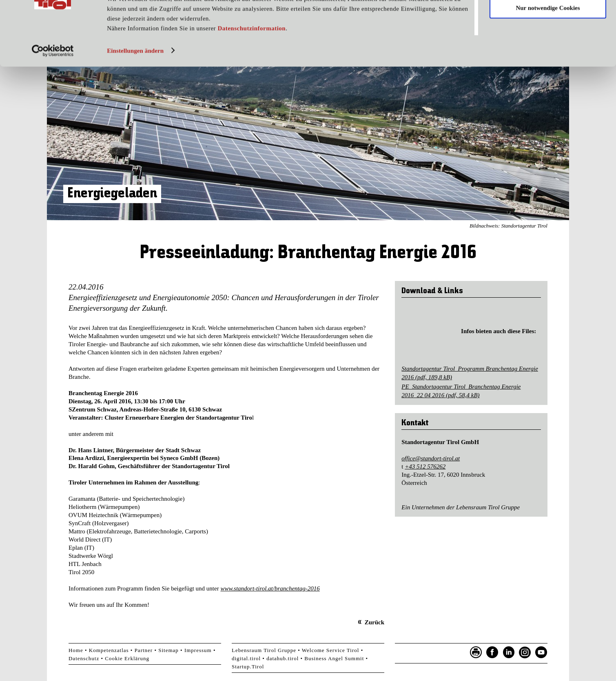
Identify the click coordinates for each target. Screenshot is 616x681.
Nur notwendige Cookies (548, 44)
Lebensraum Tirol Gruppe (264, 650)
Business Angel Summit (334, 658)
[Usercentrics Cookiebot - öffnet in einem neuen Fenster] (53, 87)
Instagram (525, 652)
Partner (144, 650)
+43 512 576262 (425, 467)
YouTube (541, 652)
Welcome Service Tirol (331, 650)
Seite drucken (476, 652)
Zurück (374, 622)
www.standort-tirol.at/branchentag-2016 (270, 588)
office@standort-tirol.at (431, 458)
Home (76, 650)
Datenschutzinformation (251, 64)
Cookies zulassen (548, 20)
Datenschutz (84, 658)
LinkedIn (509, 652)
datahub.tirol (283, 658)
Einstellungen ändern (135, 87)
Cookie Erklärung (127, 658)
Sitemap (168, 650)
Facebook (492, 652)
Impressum (198, 650)
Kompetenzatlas (109, 650)
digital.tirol (246, 658)
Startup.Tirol (248, 667)
